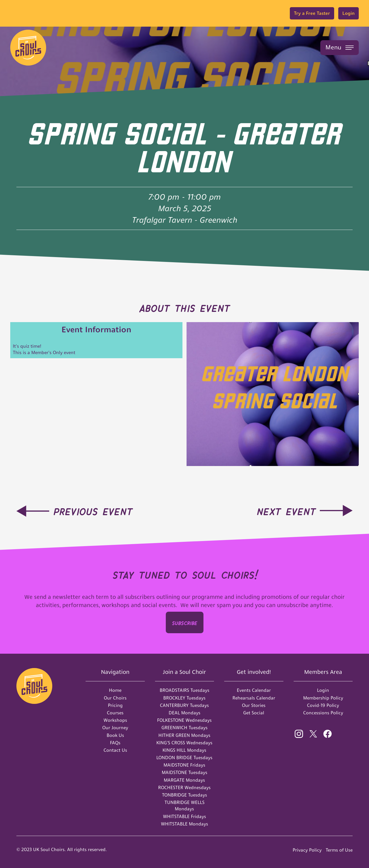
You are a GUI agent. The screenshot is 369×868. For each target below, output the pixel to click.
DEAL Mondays (184, 713)
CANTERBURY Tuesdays (184, 705)
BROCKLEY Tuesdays (184, 698)
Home (115, 690)
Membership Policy (323, 698)
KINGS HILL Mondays (184, 750)
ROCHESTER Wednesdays (184, 787)
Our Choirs (115, 698)
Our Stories (254, 705)
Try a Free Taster (312, 13)
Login (348, 13)
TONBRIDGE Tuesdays (184, 795)
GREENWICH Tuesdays (184, 728)
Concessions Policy (323, 713)
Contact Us (115, 750)
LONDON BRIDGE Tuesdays (184, 758)
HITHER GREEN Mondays (184, 735)
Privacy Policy (307, 850)
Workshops (115, 720)
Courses (115, 713)
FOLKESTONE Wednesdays (184, 720)
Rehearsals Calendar (254, 698)
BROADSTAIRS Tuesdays (184, 690)
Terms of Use (339, 850)
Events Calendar (254, 690)
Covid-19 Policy (323, 705)
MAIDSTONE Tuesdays (184, 772)
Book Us (115, 735)
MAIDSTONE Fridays (184, 765)
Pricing (115, 705)
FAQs (115, 743)
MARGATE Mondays (184, 780)
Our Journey (115, 728)
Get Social (254, 713)
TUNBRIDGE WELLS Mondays (184, 806)
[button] (340, 48)
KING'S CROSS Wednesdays (184, 743)
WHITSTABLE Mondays (184, 824)
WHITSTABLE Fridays (184, 816)
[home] (28, 48)
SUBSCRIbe (185, 622)
